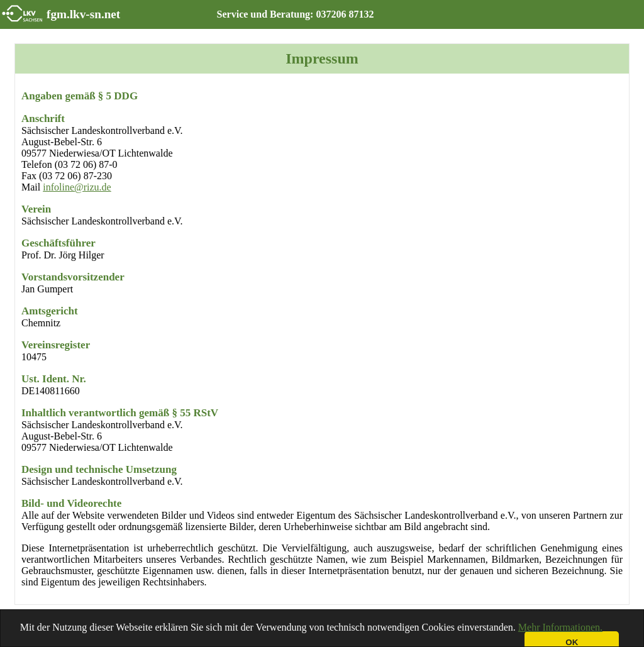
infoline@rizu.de (77, 187)
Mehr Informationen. (560, 627)
